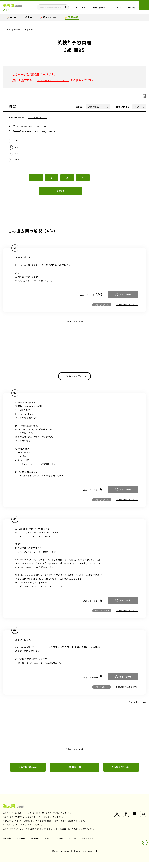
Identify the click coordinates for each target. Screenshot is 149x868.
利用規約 (61, 844)
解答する (60, 195)
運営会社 (7, 844)
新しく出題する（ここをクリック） (58, 80)
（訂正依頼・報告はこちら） (39, 118)
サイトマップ (91, 844)
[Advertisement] (74, 348)
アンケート (88, 10)
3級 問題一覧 (74, 772)
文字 (123, 107)
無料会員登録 (100, 10)
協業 (49, 844)
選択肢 (79, 107)
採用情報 (36, 844)
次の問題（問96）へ (121, 772)
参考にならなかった (102, 309)
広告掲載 (22, 844)
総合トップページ (124, 10)
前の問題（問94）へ (28, 772)
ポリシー (75, 844)
